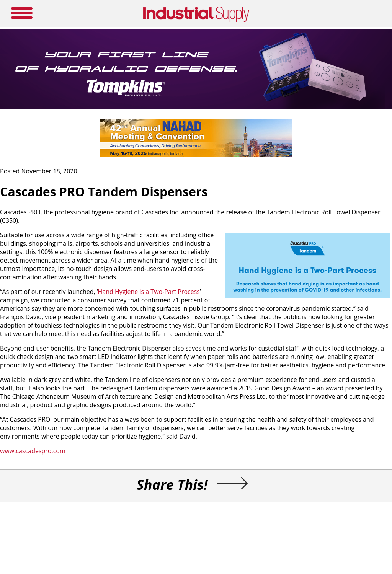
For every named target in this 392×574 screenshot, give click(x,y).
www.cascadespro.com (33, 451)
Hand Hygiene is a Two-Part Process (149, 292)
